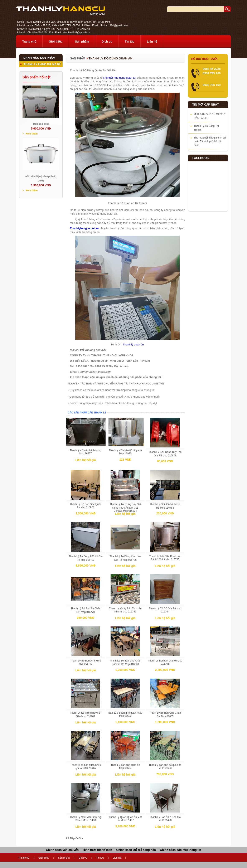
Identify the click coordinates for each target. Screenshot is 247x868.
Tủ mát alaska (41, 124)
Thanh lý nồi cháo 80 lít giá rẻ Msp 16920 (125, 452)
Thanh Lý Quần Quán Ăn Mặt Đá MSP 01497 (125, 819)
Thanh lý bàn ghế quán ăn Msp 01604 (125, 767)
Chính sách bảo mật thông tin (181, 850)
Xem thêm (32, 134)
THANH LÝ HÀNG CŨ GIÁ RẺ (42, 64)
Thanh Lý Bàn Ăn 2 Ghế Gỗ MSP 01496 (165, 819)
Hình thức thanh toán (97, 850)
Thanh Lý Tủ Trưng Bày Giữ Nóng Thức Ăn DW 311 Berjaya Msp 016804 (125, 508)
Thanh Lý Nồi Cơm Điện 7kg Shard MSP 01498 (86, 819)
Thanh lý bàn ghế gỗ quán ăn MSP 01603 (165, 767)
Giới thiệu (56, 42)
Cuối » (79, 838)
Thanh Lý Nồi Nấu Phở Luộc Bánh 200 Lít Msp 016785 (165, 558)
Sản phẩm (82, 42)
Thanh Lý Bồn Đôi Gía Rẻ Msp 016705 (165, 662)
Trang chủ (29, 42)
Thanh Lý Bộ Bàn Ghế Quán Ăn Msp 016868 (86, 506)
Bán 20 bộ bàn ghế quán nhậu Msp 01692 (125, 714)
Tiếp (72, 838)
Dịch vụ (107, 42)
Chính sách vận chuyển (62, 850)
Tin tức (130, 42)
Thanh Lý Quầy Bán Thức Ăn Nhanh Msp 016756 (125, 610)
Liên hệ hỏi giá (86, 460)
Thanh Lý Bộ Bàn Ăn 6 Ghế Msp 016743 (86, 662)
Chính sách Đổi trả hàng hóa (136, 850)
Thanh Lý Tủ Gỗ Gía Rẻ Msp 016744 (165, 610)
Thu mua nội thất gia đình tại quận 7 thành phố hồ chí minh (210, 141)
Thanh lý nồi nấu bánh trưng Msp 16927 (86, 452)
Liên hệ (152, 42)
